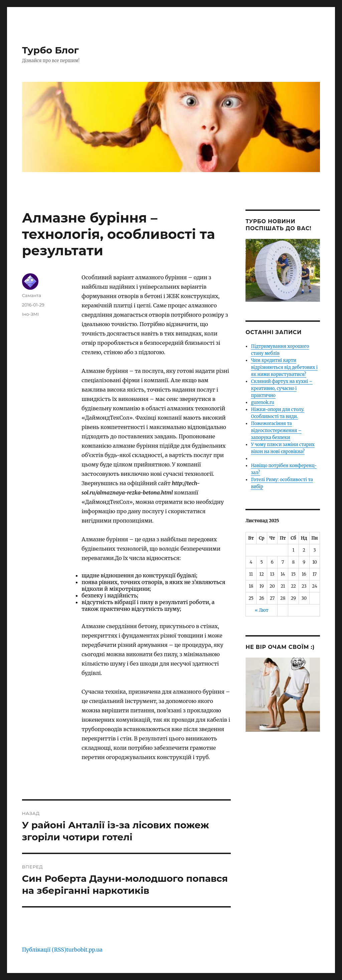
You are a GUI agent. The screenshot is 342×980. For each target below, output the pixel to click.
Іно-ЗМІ (31, 314)
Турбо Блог (50, 50)
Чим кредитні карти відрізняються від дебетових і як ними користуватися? (284, 367)
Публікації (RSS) (44, 950)
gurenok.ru (263, 402)
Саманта (32, 295)
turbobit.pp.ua (84, 950)
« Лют (262, 610)
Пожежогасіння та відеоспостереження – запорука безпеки (276, 431)
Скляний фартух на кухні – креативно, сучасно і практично (282, 388)
